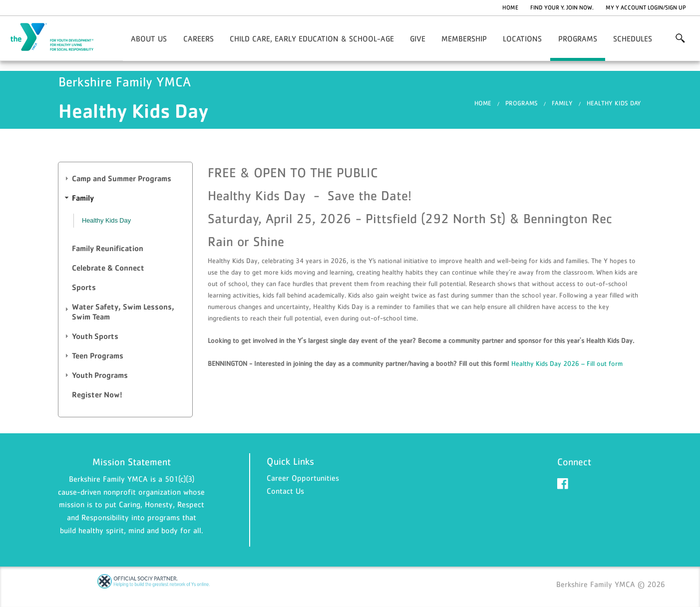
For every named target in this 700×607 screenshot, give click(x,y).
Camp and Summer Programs (122, 178)
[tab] (125, 179)
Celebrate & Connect (108, 268)
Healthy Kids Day (614, 103)
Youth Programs (100, 375)
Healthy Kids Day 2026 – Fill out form (567, 363)
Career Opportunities (303, 478)
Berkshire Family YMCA (58, 37)
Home (510, 7)
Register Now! (97, 395)
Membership (464, 38)
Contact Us (285, 491)
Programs (578, 38)
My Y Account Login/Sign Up (646, 7)
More (680, 38)
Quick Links (290, 461)
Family (562, 103)
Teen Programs (98, 356)
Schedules (633, 38)
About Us (149, 38)
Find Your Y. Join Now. (562, 7)
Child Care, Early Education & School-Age (312, 38)
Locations (522, 38)
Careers (198, 38)
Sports (84, 287)
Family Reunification (108, 248)
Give (418, 38)
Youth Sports (95, 336)
